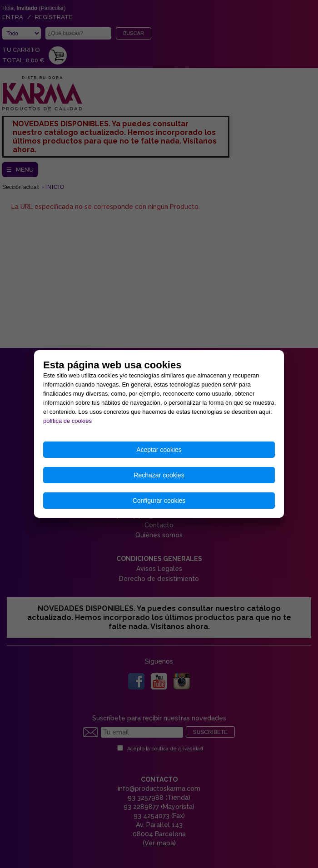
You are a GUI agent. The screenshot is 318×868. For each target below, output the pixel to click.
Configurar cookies (159, 501)
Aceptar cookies (159, 450)
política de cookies (67, 421)
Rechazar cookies (159, 475)
